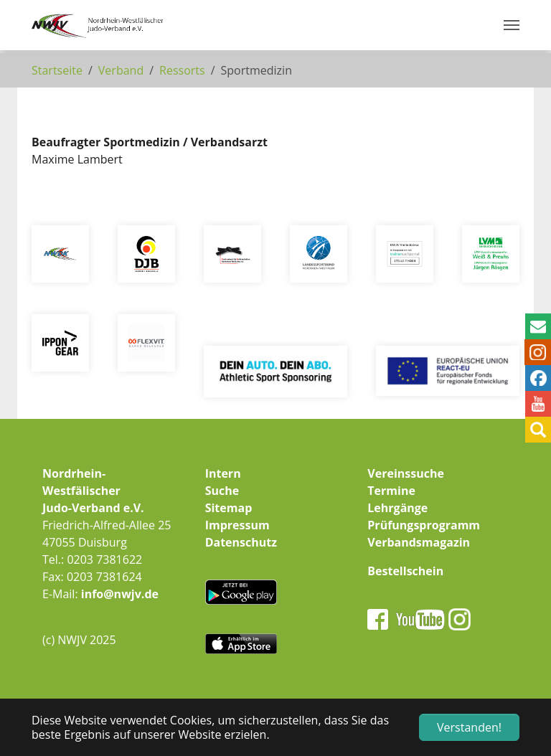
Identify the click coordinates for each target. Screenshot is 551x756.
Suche (222, 491)
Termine (391, 491)
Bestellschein (405, 571)
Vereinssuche (406, 473)
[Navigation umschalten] (512, 25)
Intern (223, 473)
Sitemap (229, 508)
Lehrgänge (397, 508)
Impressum (237, 525)
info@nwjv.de (120, 594)
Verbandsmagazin (419, 542)
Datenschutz (241, 542)
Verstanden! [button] (469, 727)
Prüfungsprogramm (424, 525)
